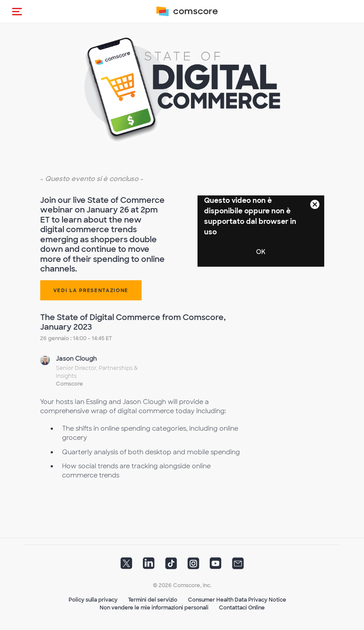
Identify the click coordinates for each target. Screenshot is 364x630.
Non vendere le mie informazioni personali (154, 608)
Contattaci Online (242, 608)
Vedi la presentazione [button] (91, 290)
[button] (17, 11)
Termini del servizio (153, 600)
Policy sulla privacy (93, 600)
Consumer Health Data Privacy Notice (237, 600)
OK (261, 252)
